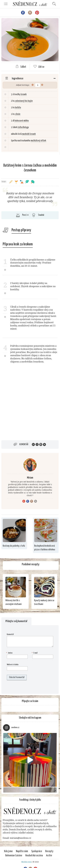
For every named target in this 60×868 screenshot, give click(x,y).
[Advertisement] (30, 405)
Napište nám (22, 851)
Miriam (30, 478)
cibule (18, 114)
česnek (24, 94)
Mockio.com (26, 862)
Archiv (49, 856)
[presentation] (24, 687)
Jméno (10, 653)
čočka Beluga (23, 127)
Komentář (24, 444)
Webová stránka (13, 665)
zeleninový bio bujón (24, 101)
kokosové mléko (22, 121)
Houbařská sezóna (34, 856)
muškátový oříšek (38, 141)
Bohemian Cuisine (14, 856)
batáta (18, 108)
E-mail (35, 653)
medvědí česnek (29, 134)
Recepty (49, 851)
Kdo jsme (8, 851)
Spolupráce (37, 851)
